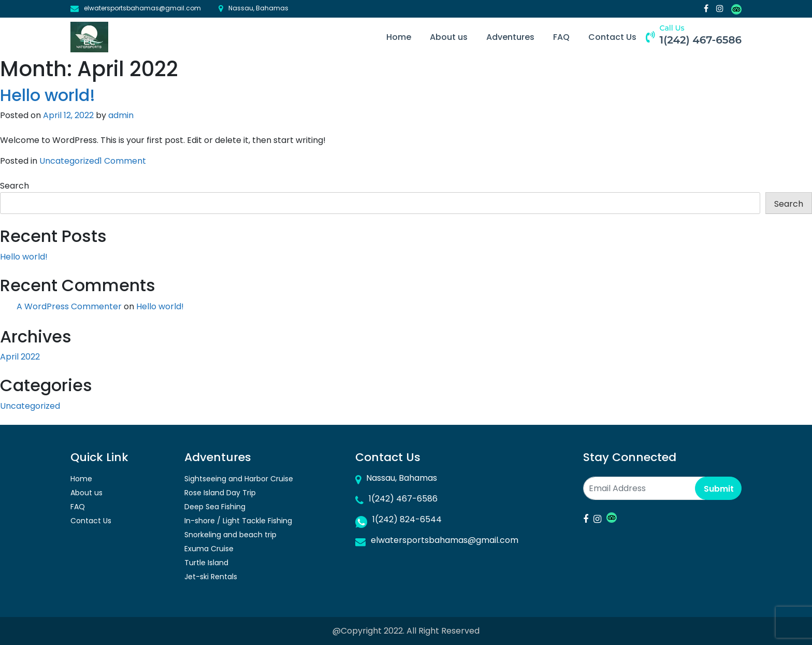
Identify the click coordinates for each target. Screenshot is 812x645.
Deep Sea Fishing (215, 507)
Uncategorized (69, 161)
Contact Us (612, 37)
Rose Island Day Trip (220, 493)
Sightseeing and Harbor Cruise (239, 479)
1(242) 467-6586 (701, 40)
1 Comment (123, 161)
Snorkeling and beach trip (230, 535)
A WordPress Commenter (69, 306)
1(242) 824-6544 (407, 519)
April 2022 (20, 357)
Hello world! (48, 95)
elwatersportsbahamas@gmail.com (142, 8)
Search (15, 186)
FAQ (561, 37)
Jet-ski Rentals (211, 577)
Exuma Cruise (209, 549)
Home (399, 37)
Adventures (510, 37)
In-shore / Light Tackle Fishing (238, 521)
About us (449, 37)
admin (121, 115)
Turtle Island (206, 563)
